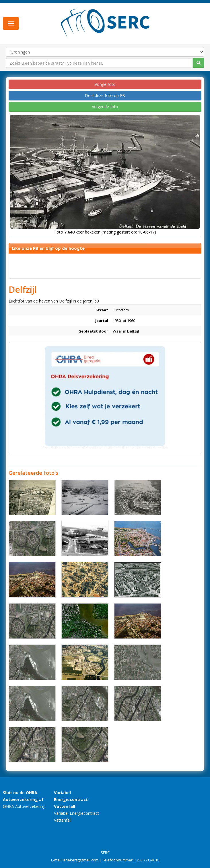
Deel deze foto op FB (105, 95)
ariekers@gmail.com (81, 860)
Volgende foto (105, 107)
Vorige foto (105, 84)
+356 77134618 (147, 860)
